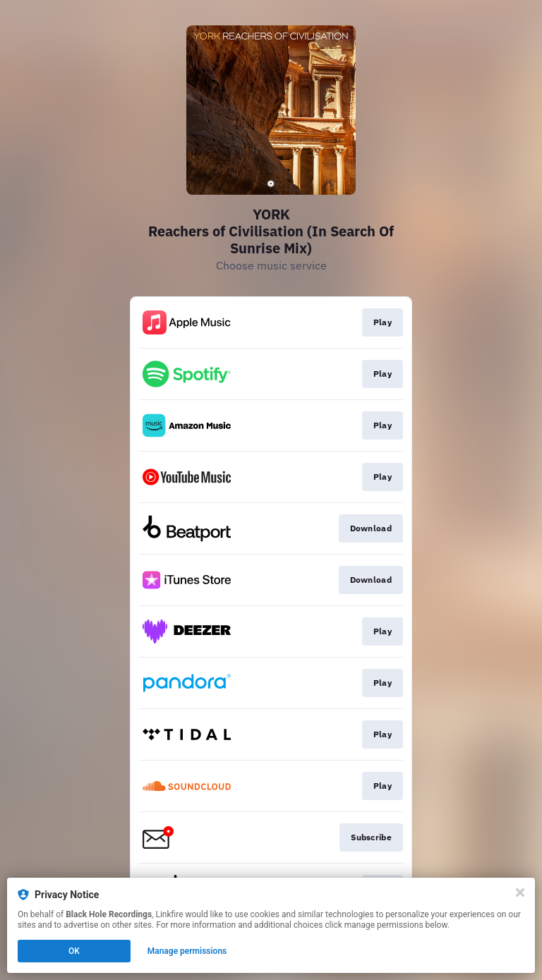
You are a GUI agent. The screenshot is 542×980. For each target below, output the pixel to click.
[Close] (520, 893)
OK (74, 951)
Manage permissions (187, 951)
